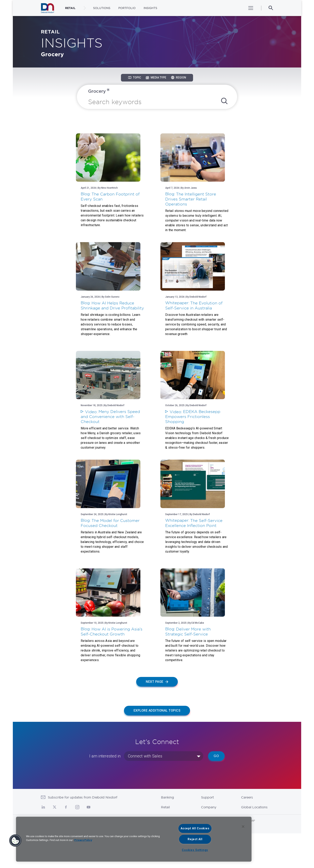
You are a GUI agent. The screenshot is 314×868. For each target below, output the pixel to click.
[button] (15, 841)
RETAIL (70, 8)
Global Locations (254, 842)
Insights (150, 8)
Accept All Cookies (195, 828)
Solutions (102, 8)
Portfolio (127, 8)
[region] (134, 839)
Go (216, 791)
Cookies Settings (195, 850)
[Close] (243, 827)
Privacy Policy (83, 840)
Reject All (195, 839)
